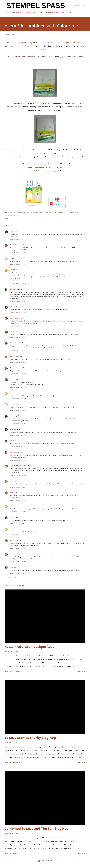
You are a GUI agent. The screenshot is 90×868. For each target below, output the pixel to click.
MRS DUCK (14, 270)
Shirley (12, 441)
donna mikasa (15, 356)
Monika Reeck (14, 289)
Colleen (12, 554)
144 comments (15, 762)
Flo (11, 258)
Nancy (12, 481)
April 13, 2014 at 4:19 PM (18, 326)
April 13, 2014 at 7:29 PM (18, 337)
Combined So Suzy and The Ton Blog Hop (37, 829)
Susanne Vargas (15, 368)
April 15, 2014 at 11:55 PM (18, 476)
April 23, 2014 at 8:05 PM (18, 573)
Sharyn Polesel (15, 343)
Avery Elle (13, 213)
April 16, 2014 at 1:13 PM (18, 487)
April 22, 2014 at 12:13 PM (18, 562)
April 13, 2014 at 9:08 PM (18, 362)
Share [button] (7, 218)
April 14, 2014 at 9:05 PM (18, 447)
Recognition (17, 12)
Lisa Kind (13, 506)
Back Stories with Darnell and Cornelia (52, 12)
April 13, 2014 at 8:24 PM (18, 351)
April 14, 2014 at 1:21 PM (18, 424)
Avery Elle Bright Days (25, 213)
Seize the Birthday (45, 164)
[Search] (77, 6)
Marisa (12, 517)
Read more (82, 671)
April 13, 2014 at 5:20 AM (18, 253)
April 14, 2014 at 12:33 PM (18, 410)
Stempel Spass (35, 6)
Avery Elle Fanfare (39, 213)
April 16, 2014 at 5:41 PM (18, 500)
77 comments (15, 853)
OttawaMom (14, 393)
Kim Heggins (14, 540)
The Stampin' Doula (16, 416)
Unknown (13, 404)
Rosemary (13, 429)
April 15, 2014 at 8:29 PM (18, 460)
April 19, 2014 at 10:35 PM (18, 548)
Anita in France (15, 318)
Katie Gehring (15, 452)
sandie (12, 231)
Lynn (12, 567)
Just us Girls (34, 171)
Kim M (12, 307)
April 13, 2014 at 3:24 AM (18, 239)
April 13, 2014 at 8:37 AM (18, 284)
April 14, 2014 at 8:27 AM (18, 387)
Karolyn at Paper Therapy (19, 466)
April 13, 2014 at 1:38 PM (18, 313)
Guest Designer (31, 12)
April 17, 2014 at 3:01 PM (18, 512)
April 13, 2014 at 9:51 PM (18, 374)
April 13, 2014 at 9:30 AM (18, 301)
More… (71, 12)
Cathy (12, 331)
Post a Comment (10, 578)
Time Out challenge (36, 167)
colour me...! (61, 213)
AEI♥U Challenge (28, 57)
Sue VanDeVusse (15, 245)
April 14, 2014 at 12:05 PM (18, 399)
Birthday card (51, 213)
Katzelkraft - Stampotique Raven (31, 647)
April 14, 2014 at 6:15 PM (18, 435)
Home (6, 12)
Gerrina (12, 379)
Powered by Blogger (45, 861)
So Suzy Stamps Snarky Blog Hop (30, 738)
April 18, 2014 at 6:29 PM (18, 535)
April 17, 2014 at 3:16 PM (18, 523)
